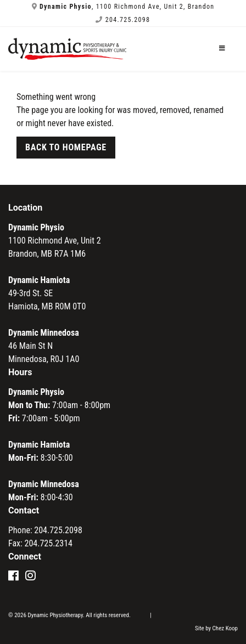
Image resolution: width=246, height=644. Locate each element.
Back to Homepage (66, 147)
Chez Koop (225, 628)
